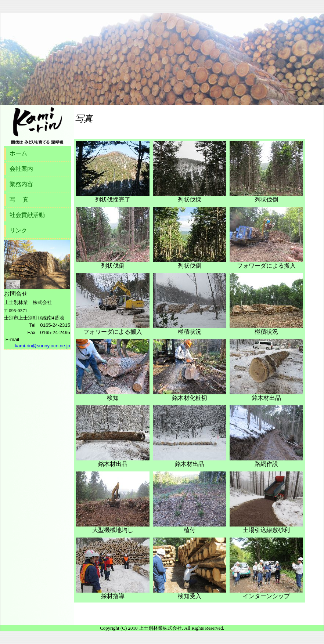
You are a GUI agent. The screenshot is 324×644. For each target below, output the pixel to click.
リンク (18, 230)
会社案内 (21, 169)
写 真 (19, 200)
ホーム (18, 153)
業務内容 (21, 184)
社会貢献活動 (27, 215)
